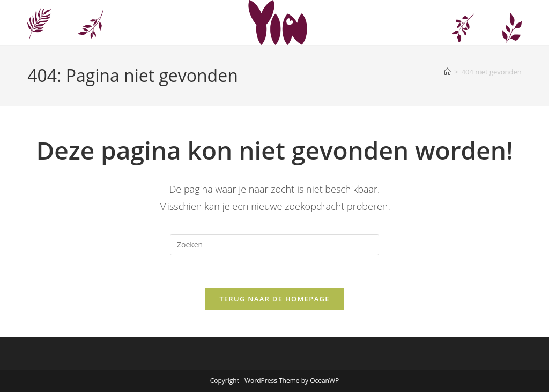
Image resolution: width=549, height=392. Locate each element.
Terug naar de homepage (274, 299)
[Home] (447, 72)
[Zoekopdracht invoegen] (274, 245)
